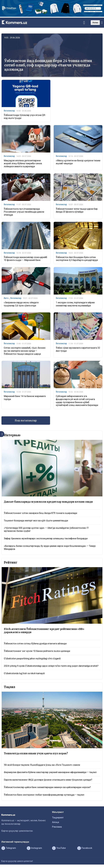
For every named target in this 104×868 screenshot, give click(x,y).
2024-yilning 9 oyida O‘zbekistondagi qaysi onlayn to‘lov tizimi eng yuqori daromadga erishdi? (51, 666)
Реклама (57, 827)
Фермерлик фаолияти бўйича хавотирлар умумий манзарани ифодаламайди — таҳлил (50, 772)
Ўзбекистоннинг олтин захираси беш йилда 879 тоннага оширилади (41, 513)
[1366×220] (52, 16)
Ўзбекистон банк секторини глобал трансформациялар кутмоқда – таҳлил (44, 795)
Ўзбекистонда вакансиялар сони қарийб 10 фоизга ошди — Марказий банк (25, 259)
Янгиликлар (9, 111)
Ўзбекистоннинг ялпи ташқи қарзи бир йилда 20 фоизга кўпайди (77, 210)
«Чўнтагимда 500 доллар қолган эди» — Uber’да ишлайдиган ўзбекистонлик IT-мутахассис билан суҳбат (47, 529)
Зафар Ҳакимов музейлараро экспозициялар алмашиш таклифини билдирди (46, 538)
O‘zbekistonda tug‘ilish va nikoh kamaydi (24, 673)
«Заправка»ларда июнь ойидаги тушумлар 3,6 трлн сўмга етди (21, 304)
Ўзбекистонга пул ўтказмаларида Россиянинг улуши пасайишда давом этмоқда (24, 212)
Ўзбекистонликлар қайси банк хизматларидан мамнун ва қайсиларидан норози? (47, 787)
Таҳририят (58, 818)
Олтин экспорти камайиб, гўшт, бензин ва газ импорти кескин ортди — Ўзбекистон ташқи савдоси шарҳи (25, 351)
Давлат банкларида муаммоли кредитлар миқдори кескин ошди (48, 502)
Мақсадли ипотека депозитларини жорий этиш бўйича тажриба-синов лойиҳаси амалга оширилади (23, 164)
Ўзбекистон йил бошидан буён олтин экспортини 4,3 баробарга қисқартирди (77, 259)
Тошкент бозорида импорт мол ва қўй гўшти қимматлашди (36, 521)
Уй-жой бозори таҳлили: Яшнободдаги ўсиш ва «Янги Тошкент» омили (42, 765)
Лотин (95, 23)
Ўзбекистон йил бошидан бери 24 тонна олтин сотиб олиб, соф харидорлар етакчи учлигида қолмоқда (48, 65)
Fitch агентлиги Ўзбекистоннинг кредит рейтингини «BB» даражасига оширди (44, 631)
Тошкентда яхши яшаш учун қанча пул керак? (36, 753)
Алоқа (56, 822)
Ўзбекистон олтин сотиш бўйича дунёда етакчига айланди (35, 644)
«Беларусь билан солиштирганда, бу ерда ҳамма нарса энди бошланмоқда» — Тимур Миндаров (50, 547)
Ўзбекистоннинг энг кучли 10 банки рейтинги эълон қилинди (37, 651)
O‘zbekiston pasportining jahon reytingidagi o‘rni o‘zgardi (32, 659)
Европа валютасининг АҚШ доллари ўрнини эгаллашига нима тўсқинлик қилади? (48, 780)
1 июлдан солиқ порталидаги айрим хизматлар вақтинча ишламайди (75, 304)
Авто (6, 298)
